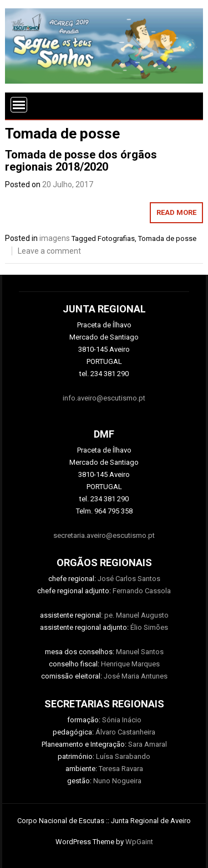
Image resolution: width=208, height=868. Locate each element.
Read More (176, 212)
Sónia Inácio (122, 720)
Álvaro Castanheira (125, 732)
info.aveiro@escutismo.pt (104, 398)
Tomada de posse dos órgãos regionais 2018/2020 (81, 161)
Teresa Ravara (121, 769)
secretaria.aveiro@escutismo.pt (104, 535)
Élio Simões (149, 627)
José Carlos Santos (129, 579)
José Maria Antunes (136, 676)
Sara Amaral (148, 744)
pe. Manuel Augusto (136, 615)
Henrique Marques (130, 664)
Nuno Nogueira (117, 781)
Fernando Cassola (142, 591)
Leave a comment (49, 251)
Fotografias (116, 238)
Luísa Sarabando (123, 756)
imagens (55, 238)
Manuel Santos (140, 652)
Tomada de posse (167, 238)
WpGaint (139, 842)
